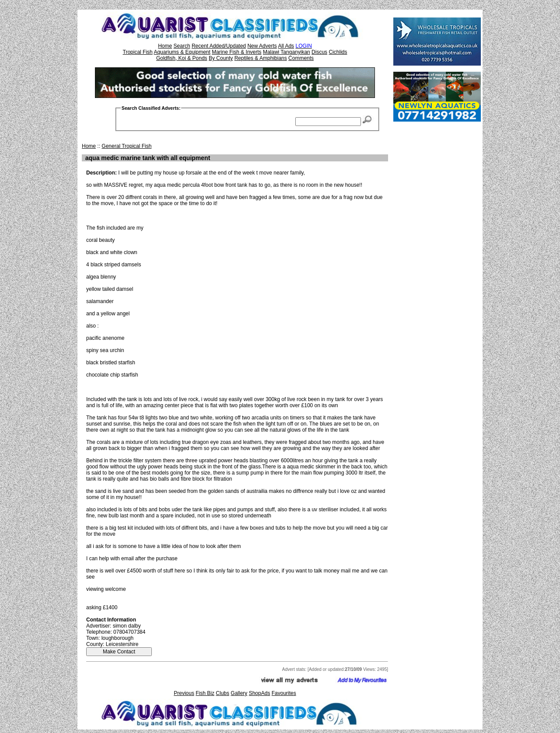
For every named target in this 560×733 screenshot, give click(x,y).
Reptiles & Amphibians (261, 58)
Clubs (222, 693)
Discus (319, 52)
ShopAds (260, 693)
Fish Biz (205, 693)
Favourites (284, 693)
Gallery (239, 693)
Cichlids (338, 52)
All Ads (286, 46)
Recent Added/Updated (219, 46)
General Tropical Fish (126, 146)
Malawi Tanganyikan (287, 52)
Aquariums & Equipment (182, 52)
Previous (184, 693)
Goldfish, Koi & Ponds (182, 58)
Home (165, 46)
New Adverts (262, 46)
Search (182, 46)
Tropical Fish (138, 52)
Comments (301, 58)
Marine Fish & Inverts (236, 52)
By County (221, 58)
